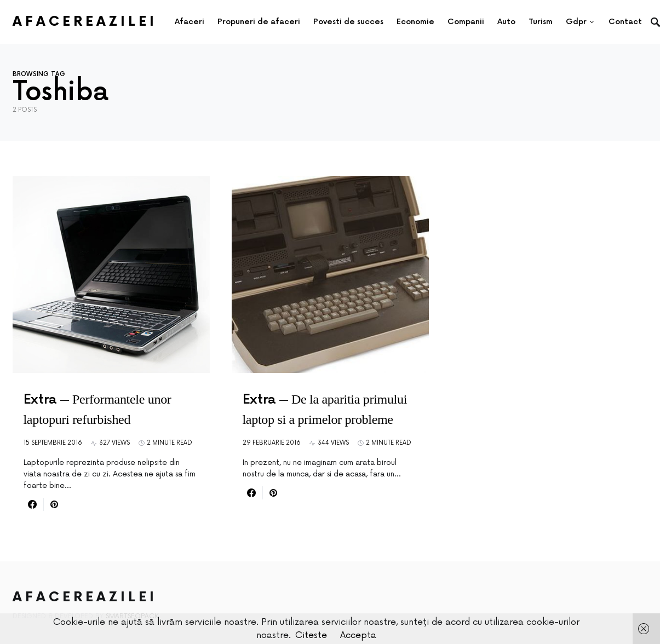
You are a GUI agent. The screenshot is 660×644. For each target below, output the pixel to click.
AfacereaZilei (85, 22)
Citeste (311, 635)
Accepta (358, 635)
